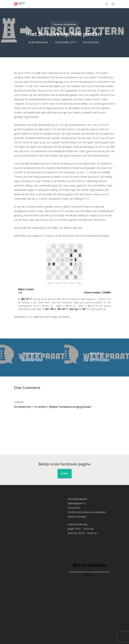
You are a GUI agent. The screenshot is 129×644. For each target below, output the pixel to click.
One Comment (91, 42)
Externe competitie (64, 24)
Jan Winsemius (40, 42)
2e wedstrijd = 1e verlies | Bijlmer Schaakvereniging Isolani (53, 407)
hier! (65, 474)
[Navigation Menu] (113, 4)
